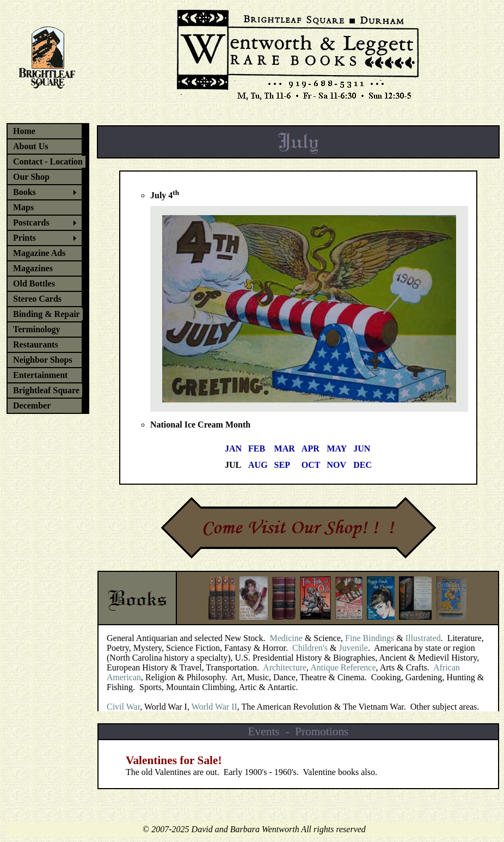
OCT (311, 465)
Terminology (37, 329)
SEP (282, 465)
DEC (362, 465)
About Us (30, 146)
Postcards (31, 222)
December (32, 405)
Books (24, 192)
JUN (362, 449)
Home (24, 131)
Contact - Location (48, 161)
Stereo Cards (37, 299)
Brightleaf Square (46, 390)
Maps (23, 207)
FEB (257, 449)
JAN (233, 449)
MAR (285, 449)
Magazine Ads (39, 253)
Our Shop (31, 177)
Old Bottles (34, 283)
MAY (337, 449)
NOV (337, 465)
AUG (258, 465)
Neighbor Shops (43, 360)
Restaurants (36, 344)
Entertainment (40, 375)
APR (311, 449)
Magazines (33, 268)
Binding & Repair (47, 314)
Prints (24, 238)
